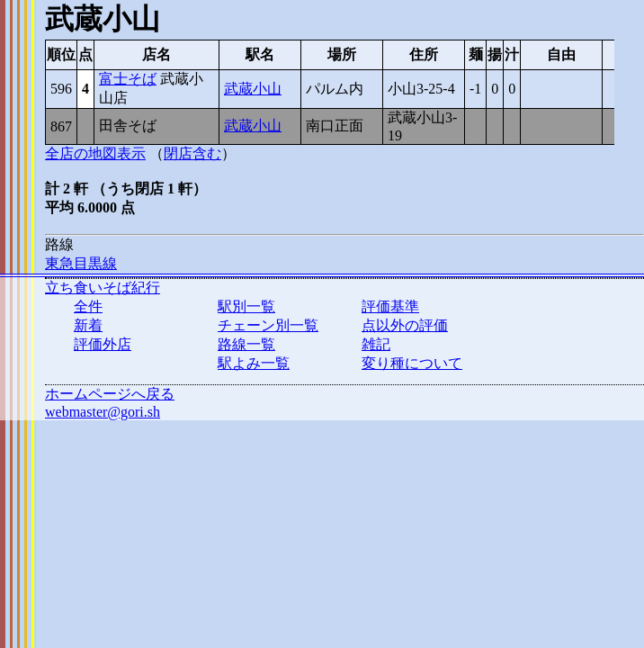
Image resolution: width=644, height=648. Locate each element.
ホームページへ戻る (110, 394)
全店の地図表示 (95, 153)
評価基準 (390, 306)
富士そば (128, 79)
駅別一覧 (246, 306)
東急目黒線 (81, 263)
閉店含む (192, 153)
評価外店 (103, 344)
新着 (88, 325)
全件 (88, 306)
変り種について (412, 363)
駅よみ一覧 (254, 363)
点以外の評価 (405, 325)
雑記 (376, 344)
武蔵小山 (253, 89)
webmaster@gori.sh (103, 412)
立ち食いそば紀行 (103, 288)
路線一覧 (246, 344)
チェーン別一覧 (268, 325)
